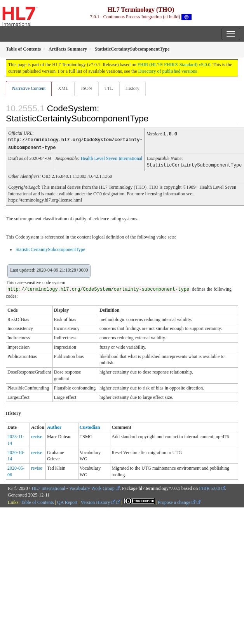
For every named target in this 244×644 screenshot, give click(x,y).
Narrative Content (29, 88)
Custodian (90, 426)
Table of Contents (37, 501)
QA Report (67, 501)
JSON (86, 88)
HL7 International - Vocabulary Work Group (73, 487)
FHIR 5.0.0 (209, 487)
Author (54, 426)
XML (63, 88)
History (132, 88)
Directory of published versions (168, 71)
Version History (98, 501)
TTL (109, 88)
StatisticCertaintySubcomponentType (50, 248)
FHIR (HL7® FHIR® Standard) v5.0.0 (174, 65)
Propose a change (177, 501)
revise (37, 435)
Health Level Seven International (111, 158)
